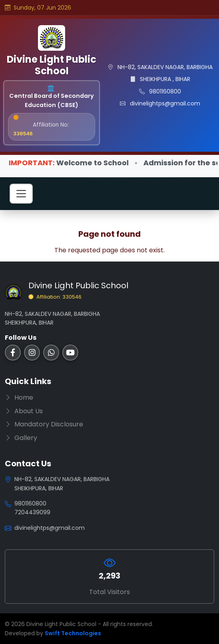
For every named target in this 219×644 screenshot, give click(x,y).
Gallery (21, 438)
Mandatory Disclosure (44, 424)
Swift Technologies (73, 633)
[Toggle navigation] (21, 194)
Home (19, 397)
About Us (24, 411)
